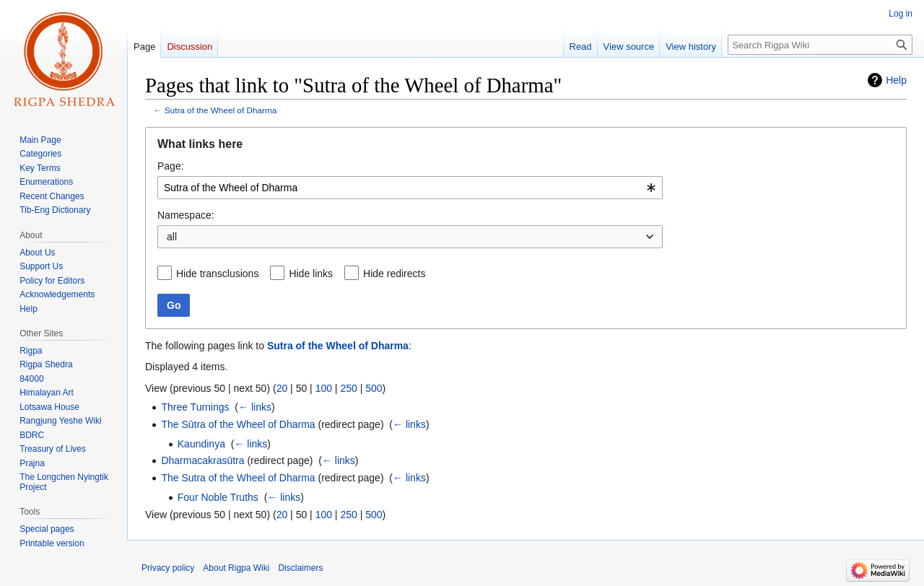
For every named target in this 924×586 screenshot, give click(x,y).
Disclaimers (300, 568)
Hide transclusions (217, 274)
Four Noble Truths (218, 497)
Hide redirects (394, 274)
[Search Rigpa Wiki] (820, 45)
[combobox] (410, 188)
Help (896, 80)
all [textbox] (172, 237)
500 (374, 388)
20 (282, 388)
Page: (171, 166)
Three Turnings (195, 407)
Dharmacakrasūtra (202, 460)
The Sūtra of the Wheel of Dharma (238, 424)
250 (348, 388)
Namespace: (186, 215)
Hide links (311, 274)
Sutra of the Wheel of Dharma (221, 110)
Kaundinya (201, 444)
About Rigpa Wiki (236, 568)
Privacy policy (168, 568)
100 (324, 388)
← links (255, 407)
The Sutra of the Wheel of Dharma (238, 478)
